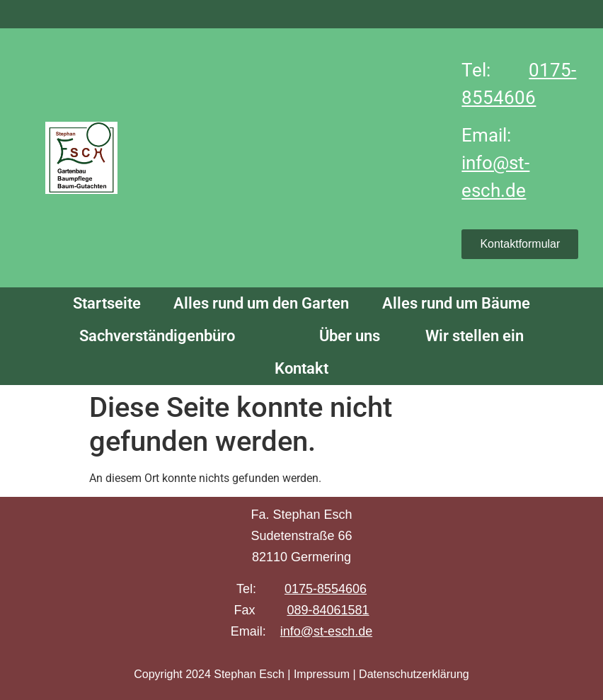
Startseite (107, 303)
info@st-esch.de (326, 631)
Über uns (348, 336)
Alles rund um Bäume (456, 303)
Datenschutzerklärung (414, 674)
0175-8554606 (326, 589)
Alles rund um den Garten (261, 303)
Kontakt (301, 368)
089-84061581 (328, 610)
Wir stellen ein (475, 336)
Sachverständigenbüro (157, 336)
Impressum (322, 674)
